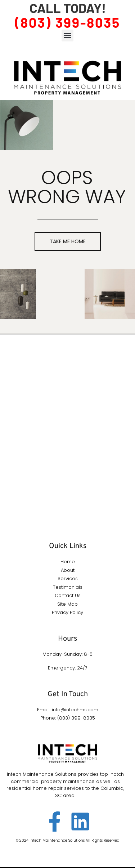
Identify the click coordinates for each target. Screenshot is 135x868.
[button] (67, 35)
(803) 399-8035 (67, 22)
